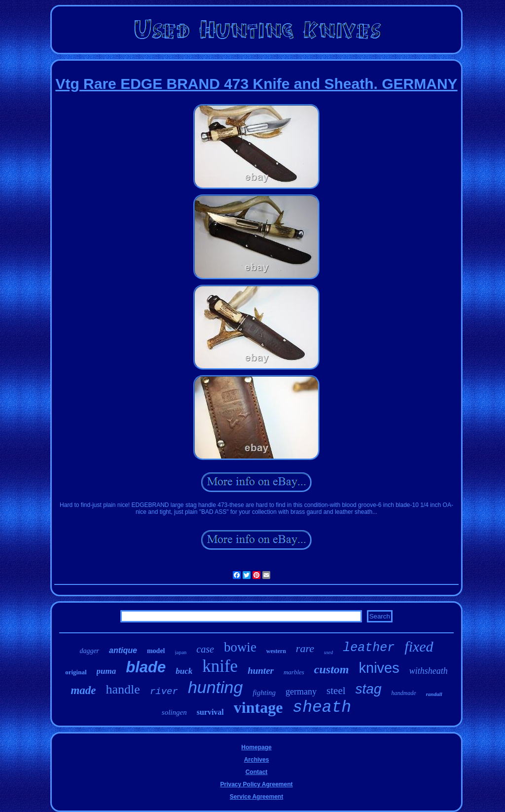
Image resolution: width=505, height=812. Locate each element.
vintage (258, 707)
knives (379, 668)
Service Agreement (256, 797)
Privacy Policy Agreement (257, 784)
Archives (257, 760)
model (156, 651)
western (276, 651)
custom (332, 669)
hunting (216, 687)
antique (123, 650)
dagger (89, 651)
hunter (261, 671)
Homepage (256, 747)
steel (336, 691)
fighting (264, 693)
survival (210, 712)
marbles (294, 672)
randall (434, 694)
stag (369, 689)
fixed (419, 646)
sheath (322, 708)
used (328, 652)
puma (107, 671)
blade (146, 667)
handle (123, 689)
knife (220, 666)
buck (184, 671)
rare (305, 648)
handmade (404, 693)
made (83, 690)
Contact (257, 772)
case (205, 649)
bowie (240, 647)
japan (181, 652)
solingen (174, 712)
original (76, 672)
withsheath (429, 671)
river (164, 692)
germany (301, 692)
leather (369, 648)
